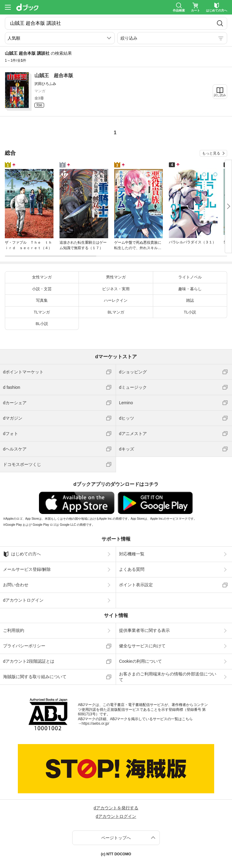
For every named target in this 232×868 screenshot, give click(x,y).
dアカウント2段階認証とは (29, 661)
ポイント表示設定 (136, 585)
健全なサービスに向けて (142, 646)
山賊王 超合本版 (54, 75)
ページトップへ (116, 838)
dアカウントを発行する (116, 808)
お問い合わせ (16, 585)
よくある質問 (132, 569)
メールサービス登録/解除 (27, 569)
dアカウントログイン (23, 600)
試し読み (220, 95)
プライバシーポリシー (24, 646)
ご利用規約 (14, 630)
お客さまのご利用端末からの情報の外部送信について (168, 677)
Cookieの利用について (140, 661)
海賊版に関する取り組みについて (35, 677)
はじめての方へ (22, 554)
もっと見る (211, 153)
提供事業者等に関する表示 (144, 630)
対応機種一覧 (132, 554)
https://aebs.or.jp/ (95, 723)
